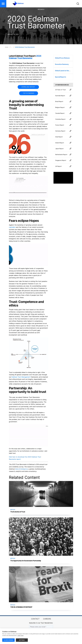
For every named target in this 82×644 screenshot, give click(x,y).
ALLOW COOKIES (8, 640)
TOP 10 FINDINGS (29, 93)
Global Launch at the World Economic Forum (64, 71)
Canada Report (63, 113)
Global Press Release (62, 58)
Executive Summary (62, 64)
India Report (63, 137)
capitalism (12, 227)
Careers (47, 619)
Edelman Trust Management (21, 377)
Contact (35, 619)
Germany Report (63, 131)
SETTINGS (22, 640)
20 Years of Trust (63, 90)
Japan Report (63, 149)
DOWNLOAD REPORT (28, 87)
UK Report (63, 166)
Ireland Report (63, 143)
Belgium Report (63, 107)
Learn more (20, 636)
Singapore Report (63, 160)
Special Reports (61, 77)
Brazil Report (63, 102)
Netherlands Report (63, 155)
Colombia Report (63, 119)
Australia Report (63, 96)
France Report (63, 125)
